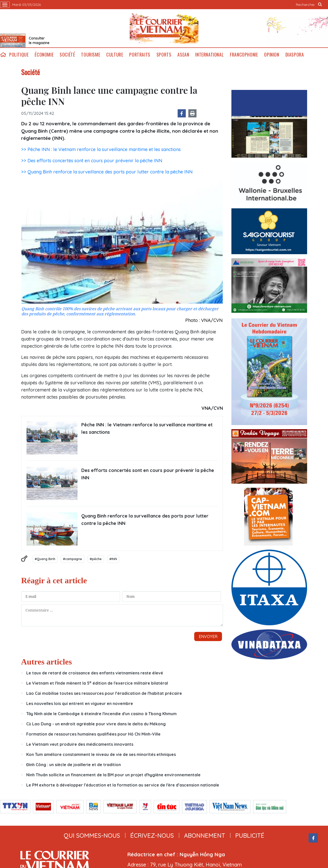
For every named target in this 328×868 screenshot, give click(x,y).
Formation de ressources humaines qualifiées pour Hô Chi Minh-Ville (93, 734)
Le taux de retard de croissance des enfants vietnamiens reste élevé (95, 673)
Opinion (272, 55)
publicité (250, 835)
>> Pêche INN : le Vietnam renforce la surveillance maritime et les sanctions (101, 149)
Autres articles (47, 662)
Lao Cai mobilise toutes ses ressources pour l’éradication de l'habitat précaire (104, 693)
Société (67, 55)
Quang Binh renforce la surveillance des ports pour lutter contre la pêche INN (145, 520)
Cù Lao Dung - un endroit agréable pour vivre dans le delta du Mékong (96, 724)
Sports (164, 55)
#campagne (73, 559)
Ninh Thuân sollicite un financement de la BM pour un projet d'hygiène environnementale (113, 775)
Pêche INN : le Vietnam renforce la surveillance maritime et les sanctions (147, 428)
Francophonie (244, 55)
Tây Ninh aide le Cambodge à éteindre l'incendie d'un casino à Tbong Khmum (101, 714)
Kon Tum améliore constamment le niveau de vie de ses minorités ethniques (101, 754)
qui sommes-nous (92, 835)
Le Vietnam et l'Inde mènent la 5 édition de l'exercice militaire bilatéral (97, 683)
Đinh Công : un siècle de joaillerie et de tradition (74, 765)
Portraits (140, 55)
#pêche (96, 559)
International (209, 55)
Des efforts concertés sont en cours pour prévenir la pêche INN (148, 474)
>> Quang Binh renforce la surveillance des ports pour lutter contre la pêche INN (107, 172)
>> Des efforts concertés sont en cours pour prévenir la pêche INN (92, 161)
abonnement (205, 835)
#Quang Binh (45, 559)
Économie (44, 55)
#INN (113, 559)
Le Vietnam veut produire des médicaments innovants (80, 744)
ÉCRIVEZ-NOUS (152, 835)
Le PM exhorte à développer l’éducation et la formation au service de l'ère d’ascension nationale (123, 785)
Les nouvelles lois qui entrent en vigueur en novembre (80, 703)
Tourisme (91, 55)
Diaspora (295, 55)
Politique (19, 55)
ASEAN (183, 55)
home (3, 55)
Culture (115, 55)
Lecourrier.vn (164, 28)
